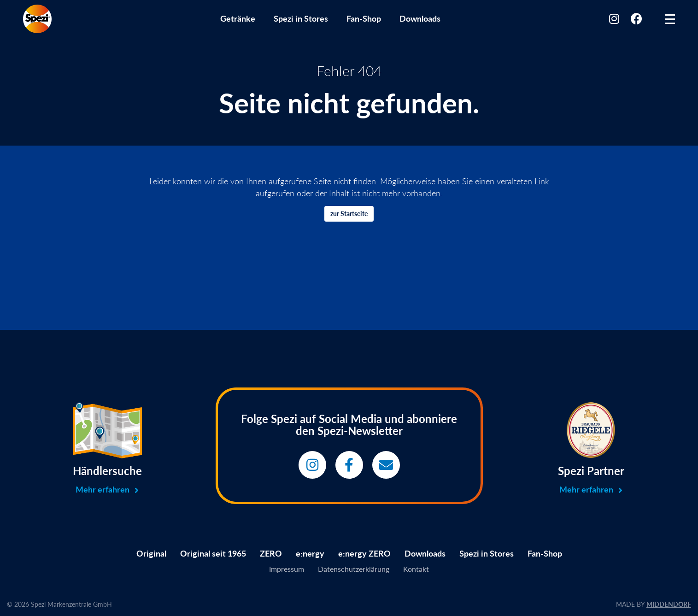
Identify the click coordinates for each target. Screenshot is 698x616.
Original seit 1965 (213, 553)
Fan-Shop (364, 18)
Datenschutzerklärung (354, 569)
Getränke (238, 18)
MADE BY (654, 604)
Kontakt (416, 569)
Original (151, 553)
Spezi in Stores (301, 18)
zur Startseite (349, 214)
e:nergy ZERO (364, 553)
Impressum (287, 569)
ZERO (271, 553)
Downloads (420, 18)
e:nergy (310, 553)
